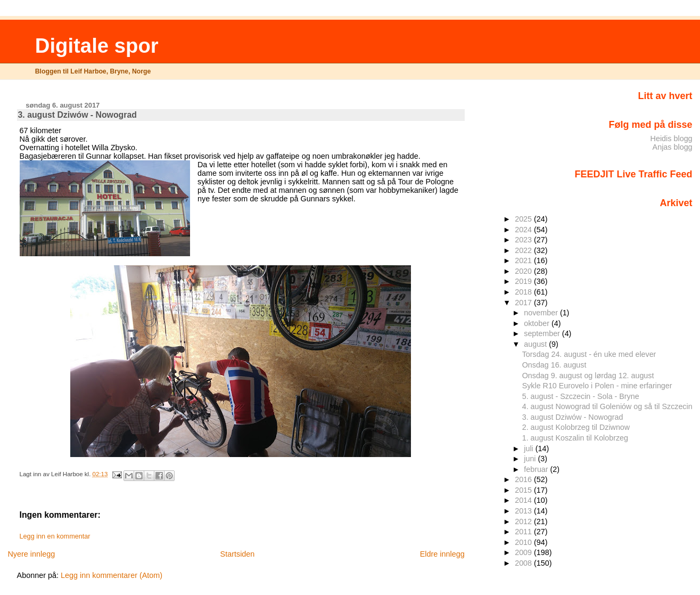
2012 (524, 521)
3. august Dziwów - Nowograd (573, 417)
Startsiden (238, 554)
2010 (524, 542)
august (536, 344)
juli (529, 449)
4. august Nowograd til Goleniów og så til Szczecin (607, 406)
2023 (524, 240)
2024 (524, 230)
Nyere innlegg (31, 554)
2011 (524, 532)
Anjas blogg (673, 147)
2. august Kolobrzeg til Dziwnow (576, 427)
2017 (524, 303)
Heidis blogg (672, 138)
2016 (524, 479)
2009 (524, 552)
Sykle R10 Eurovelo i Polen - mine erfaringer (597, 386)
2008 (524, 563)
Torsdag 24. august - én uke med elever (589, 354)
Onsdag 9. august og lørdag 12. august (588, 376)
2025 (524, 219)
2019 (524, 281)
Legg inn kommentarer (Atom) (112, 575)
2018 (524, 292)
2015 (524, 490)
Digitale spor (97, 46)
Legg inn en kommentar (55, 536)
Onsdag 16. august (554, 365)
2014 (524, 500)
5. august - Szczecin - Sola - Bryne (581, 396)
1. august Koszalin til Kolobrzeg (575, 438)
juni (531, 459)
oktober (538, 323)
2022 (524, 250)
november (542, 313)
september (543, 333)
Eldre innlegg (442, 554)
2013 (524, 511)
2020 (524, 271)
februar (537, 469)
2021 (524, 260)
